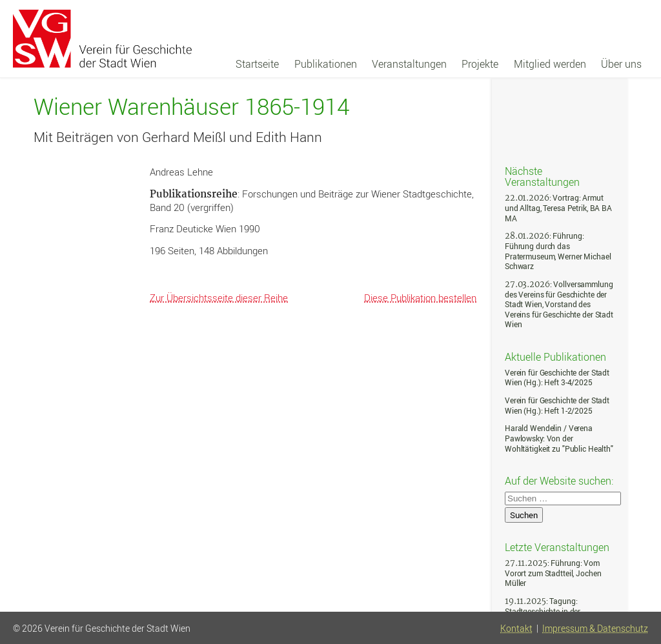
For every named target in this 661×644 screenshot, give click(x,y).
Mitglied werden (550, 64)
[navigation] (439, 64)
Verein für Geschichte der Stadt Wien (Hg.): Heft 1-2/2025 (557, 406)
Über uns (621, 64)
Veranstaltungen (409, 64)
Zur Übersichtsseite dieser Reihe (219, 297)
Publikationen (326, 64)
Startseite (257, 64)
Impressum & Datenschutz (595, 629)
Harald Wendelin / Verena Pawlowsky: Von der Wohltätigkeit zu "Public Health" (559, 438)
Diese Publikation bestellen (420, 297)
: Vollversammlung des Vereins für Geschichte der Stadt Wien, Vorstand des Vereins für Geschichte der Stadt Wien (559, 304)
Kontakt (516, 629)
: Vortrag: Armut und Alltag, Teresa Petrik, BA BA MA (558, 208)
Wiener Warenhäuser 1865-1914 (191, 107)
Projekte (480, 64)
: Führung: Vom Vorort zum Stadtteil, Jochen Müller (553, 573)
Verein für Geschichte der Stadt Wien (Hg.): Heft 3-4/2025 (557, 378)
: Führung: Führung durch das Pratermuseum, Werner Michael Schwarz (558, 251)
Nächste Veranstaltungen (542, 176)
